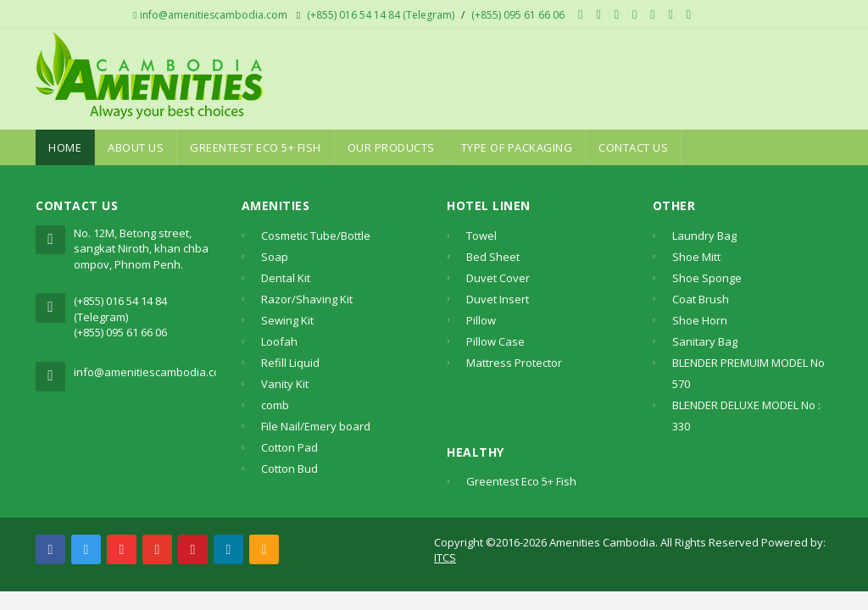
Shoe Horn (700, 320)
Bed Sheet (493, 257)
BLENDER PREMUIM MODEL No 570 (748, 373)
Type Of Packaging (517, 147)
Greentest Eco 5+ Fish (256, 147)
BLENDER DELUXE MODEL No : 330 (746, 416)
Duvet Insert (498, 299)
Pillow (481, 320)
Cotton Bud (289, 469)
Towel (481, 236)
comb (275, 405)
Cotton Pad (289, 447)
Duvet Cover (498, 278)
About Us (136, 147)
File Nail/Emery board (316, 426)
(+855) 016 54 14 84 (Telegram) (381, 15)
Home (65, 147)
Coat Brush (701, 299)
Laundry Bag (704, 236)
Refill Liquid (290, 363)
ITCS (445, 557)
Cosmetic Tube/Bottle (316, 236)
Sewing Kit (287, 320)
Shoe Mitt (696, 257)
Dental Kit (286, 278)
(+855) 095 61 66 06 (518, 15)
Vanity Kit (285, 384)
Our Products (391, 147)
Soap (275, 257)
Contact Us (633, 147)
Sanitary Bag (705, 341)
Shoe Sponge (707, 278)
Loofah (279, 341)
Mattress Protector (514, 363)
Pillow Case (495, 341)
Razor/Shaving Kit (307, 299)
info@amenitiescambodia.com (210, 15)
